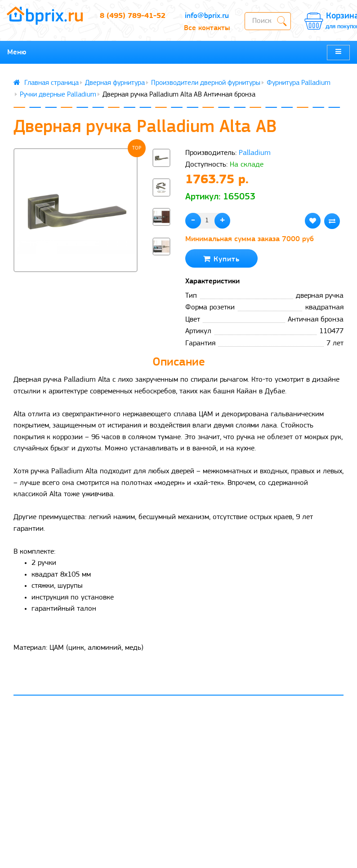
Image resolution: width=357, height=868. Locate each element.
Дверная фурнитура (115, 83)
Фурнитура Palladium (299, 83)
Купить (221, 259)
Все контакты (207, 28)
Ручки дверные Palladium (58, 95)
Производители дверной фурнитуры (206, 83)
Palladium (255, 153)
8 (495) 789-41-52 (133, 16)
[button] (161, 272)
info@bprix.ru (207, 16)
